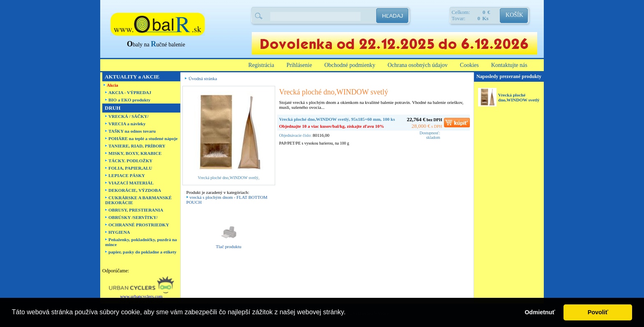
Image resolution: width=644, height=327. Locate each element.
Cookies (469, 65)
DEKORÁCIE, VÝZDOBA (135, 190)
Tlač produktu (229, 246)
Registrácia (261, 65)
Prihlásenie (299, 65)
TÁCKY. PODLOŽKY (130, 161)
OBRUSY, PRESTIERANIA (136, 210)
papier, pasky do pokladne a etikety (143, 252)
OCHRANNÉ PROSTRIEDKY (139, 225)
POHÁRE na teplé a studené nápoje (143, 138)
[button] (349, 313)
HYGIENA (119, 232)
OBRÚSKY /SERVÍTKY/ (133, 217)
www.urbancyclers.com (141, 296)
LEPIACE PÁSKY (127, 175)
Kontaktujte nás (509, 65)
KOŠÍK (514, 15)
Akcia (113, 85)
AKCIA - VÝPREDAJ (130, 92)
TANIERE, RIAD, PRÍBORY (137, 146)
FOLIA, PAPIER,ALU (130, 168)
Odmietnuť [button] (540, 312)
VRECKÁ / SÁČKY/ (129, 116)
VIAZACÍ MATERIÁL (131, 183)
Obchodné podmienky (350, 65)
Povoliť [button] (598, 312)
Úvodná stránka (203, 78)
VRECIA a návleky (127, 124)
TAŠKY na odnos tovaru (132, 131)
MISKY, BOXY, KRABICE (135, 153)
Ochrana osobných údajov (418, 65)
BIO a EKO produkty (129, 100)
